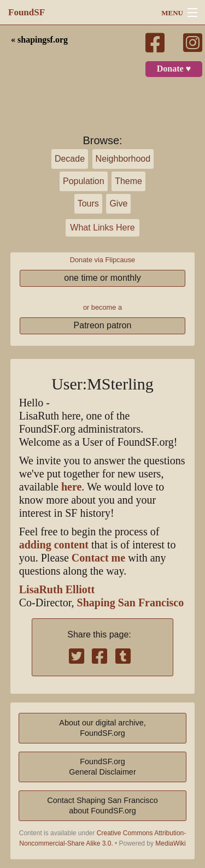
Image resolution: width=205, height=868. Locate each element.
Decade (70, 159)
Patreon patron (103, 325)
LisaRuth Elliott (57, 590)
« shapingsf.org (39, 40)
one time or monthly (102, 278)
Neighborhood (123, 159)
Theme (128, 181)
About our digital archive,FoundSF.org (102, 728)
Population (84, 181)
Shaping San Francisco (131, 603)
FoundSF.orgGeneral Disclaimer (102, 767)
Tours (88, 203)
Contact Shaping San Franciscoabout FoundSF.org (102, 805)
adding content (54, 545)
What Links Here (102, 228)
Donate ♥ (174, 69)
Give (118, 203)
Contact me (98, 558)
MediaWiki (170, 843)
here (71, 487)
